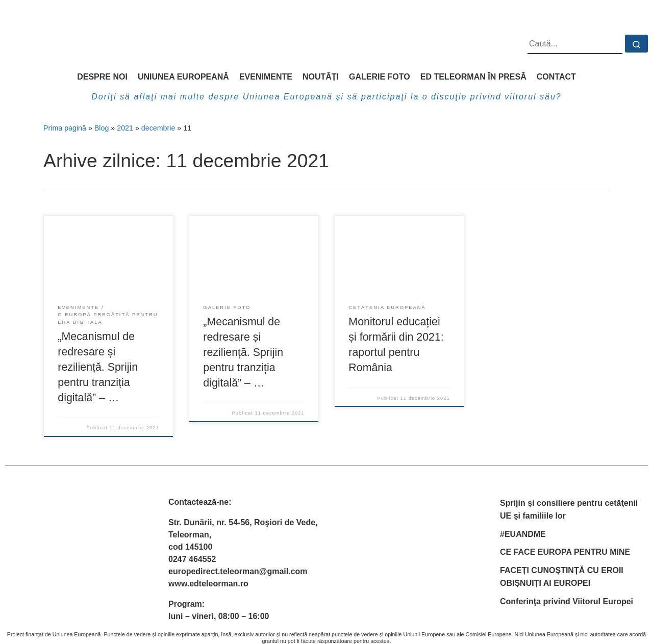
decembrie (158, 128)
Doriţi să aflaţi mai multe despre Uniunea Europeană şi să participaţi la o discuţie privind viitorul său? (326, 97)
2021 (125, 128)
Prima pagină (65, 128)
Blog (102, 128)
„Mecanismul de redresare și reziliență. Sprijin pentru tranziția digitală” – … (98, 367)
